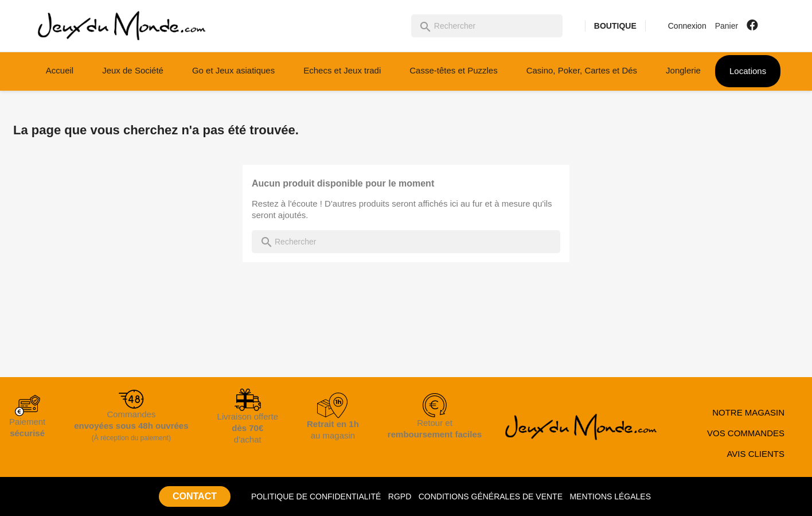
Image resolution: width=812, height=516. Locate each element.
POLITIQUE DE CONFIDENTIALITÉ (316, 496)
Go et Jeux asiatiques (233, 70)
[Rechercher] (487, 26)
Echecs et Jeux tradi (342, 70)
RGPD (400, 496)
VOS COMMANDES (746, 433)
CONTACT (195, 496)
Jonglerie (683, 70)
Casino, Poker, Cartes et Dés (582, 70)
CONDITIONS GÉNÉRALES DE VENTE (491, 496)
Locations (748, 71)
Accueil (60, 70)
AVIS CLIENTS (756, 454)
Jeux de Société (133, 70)
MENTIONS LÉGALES (610, 496)
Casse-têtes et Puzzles (453, 70)
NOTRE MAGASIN (748, 412)
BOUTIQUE (615, 26)
